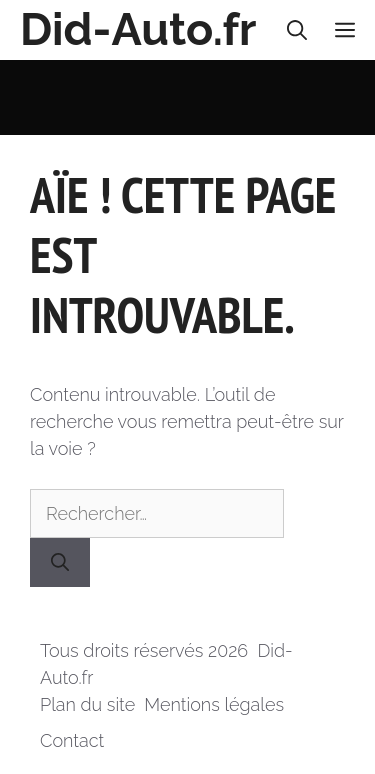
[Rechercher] (60, 562)
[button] (297, 30)
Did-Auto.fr (138, 29)
